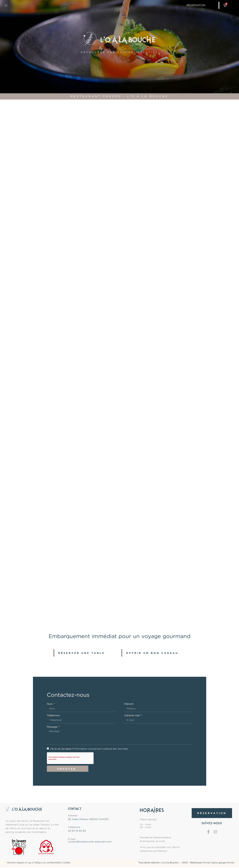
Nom (50, 704)
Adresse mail (132, 716)
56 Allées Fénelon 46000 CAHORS (88, 821)
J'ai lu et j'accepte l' (89, 750)
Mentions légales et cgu (19, 864)
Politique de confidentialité (47, 864)
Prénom (129, 704)
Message (53, 727)
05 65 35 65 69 (77, 832)
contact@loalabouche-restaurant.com (90, 843)
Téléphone (53, 716)
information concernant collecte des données (101, 750)
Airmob (231, 864)
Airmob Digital (210, 864)
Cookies (67, 864)
